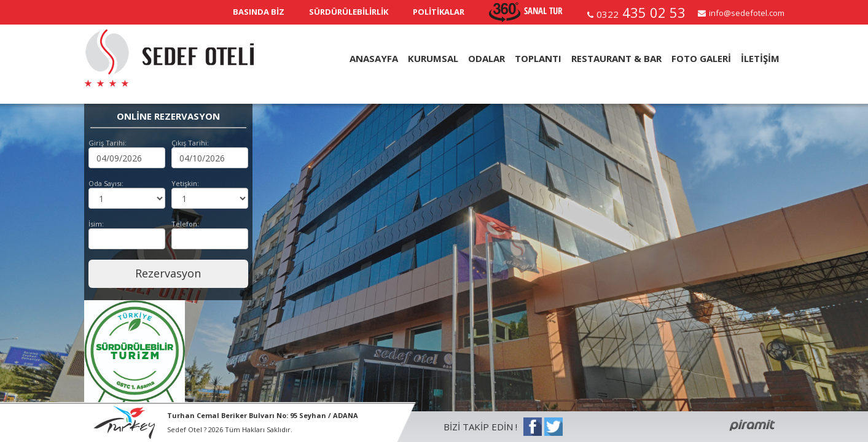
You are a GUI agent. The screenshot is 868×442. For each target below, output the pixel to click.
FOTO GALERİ (701, 58)
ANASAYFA (374, 58)
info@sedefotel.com (747, 13)
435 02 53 (641, 12)
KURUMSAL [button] (433, 58)
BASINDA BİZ (259, 12)
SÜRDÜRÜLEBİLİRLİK (349, 12)
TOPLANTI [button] (538, 58)
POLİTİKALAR (439, 12)
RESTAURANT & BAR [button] (616, 58)
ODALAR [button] (487, 58)
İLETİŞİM (760, 58)
